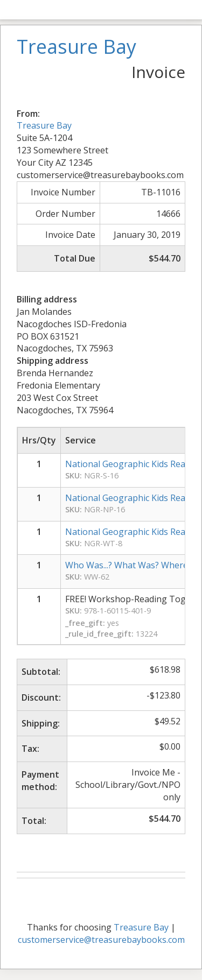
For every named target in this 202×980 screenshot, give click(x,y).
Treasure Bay (44, 125)
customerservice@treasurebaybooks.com (101, 940)
